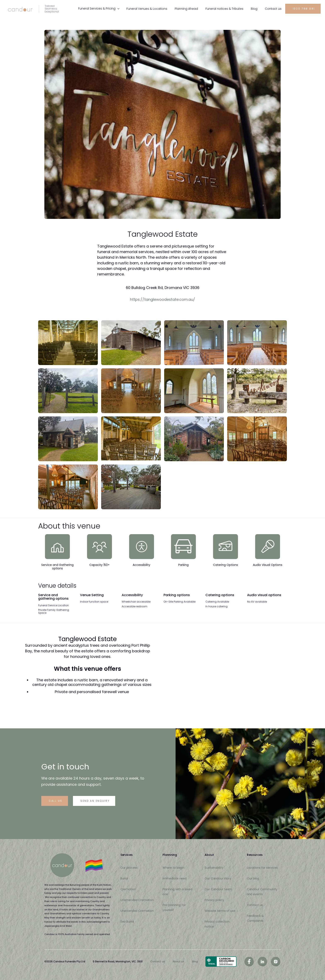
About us (178, 962)
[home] (33, 9)
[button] (99, 8)
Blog (195, 962)
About (209, 855)
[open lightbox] (68, 343)
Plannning (170, 855)
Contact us (158, 962)
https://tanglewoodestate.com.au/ (162, 299)
